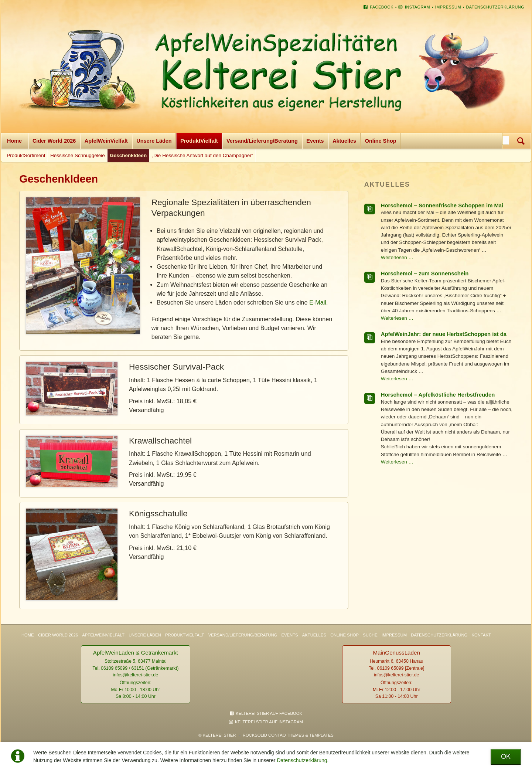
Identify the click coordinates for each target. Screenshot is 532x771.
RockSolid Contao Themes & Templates (288, 735)
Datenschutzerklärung (302, 760)
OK (506, 757)
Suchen (521, 141)
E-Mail (318, 302)
